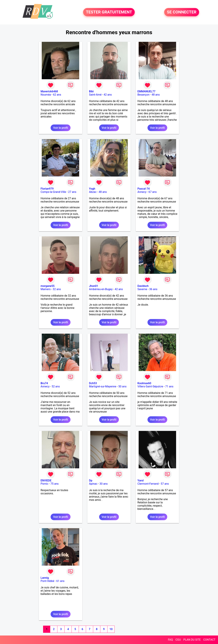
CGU (178, 640)
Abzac (93, 192)
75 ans (54, 484)
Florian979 (47, 189)
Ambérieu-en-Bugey (101, 289)
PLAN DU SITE (192, 640)
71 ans (169, 386)
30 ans (104, 484)
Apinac (93, 484)
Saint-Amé (95, 95)
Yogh (92, 189)
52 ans (56, 386)
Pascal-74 (144, 189)
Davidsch (143, 286)
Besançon (143, 95)
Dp (91, 480)
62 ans (57, 95)
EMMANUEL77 (146, 91)
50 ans (122, 386)
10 (111, 629)
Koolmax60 (144, 383)
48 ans (156, 95)
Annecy (142, 192)
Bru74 (44, 383)
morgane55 (48, 286)
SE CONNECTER (182, 12)
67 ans (153, 192)
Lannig (45, 578)
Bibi (91, 91)
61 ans (60, 581)
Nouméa (46, 95)
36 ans (153, 289)
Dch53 (93, 383)
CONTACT (209, 640)
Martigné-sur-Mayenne (103, 386)
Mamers (46, 289)
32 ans (57, 289)
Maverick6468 (49, 91)
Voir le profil (60, 128)
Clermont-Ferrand (148, 484)
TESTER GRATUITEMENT (109, 12)
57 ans (165, 484)
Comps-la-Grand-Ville (53, 192)
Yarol (141, 480)
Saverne (142, 289)
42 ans (108, 95)
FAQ (170, 640)
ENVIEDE (46, 480)
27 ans (72, 192)
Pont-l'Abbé (47, 581)
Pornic (44, 484)
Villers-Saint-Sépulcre (150, 386)
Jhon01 (94, 286)
